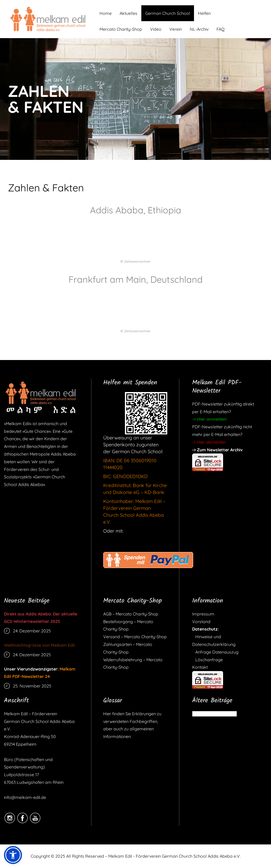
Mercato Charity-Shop (121, 29)
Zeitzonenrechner (137, 261)
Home (106, 13)
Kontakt (200, 667)
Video (156, 29)
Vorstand (201, 622)
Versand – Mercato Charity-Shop (135, 637)
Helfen (204, 13)
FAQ (220, 29)
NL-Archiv (199, 29)
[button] (13, 855)
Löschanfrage (207, 660)
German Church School (168, 13)
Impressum (203, 614)
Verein (176, 29)
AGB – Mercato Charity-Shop (131, 614)
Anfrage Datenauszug (215, 652)
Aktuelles (128, 13)
